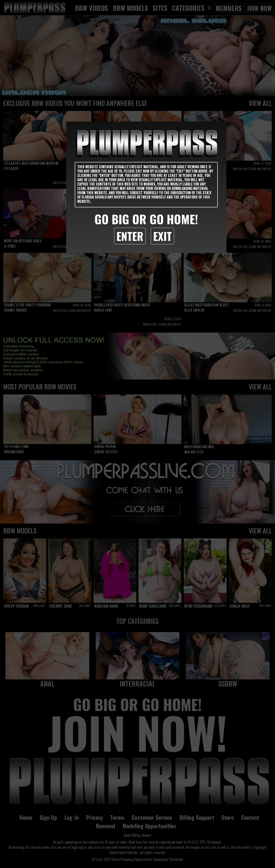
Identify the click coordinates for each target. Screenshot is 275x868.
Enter (130, 236)
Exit (162, 236)
